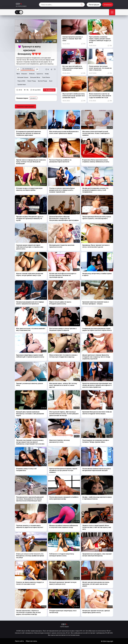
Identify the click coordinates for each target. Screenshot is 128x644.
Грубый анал (22, 85)
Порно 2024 (22, 81)
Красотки (40, 74)
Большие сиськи (23, 77)
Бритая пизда (43, 81)
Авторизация (106, 5)
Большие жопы (36, 77)
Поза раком (47, 77)
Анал (51, 81)
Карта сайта (19, 641)
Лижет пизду (32, 81)
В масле (32, 74)
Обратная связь (31, 641)
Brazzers (24, 74)
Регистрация (91, 5)
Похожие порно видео (25, 106)
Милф (47, 74)
